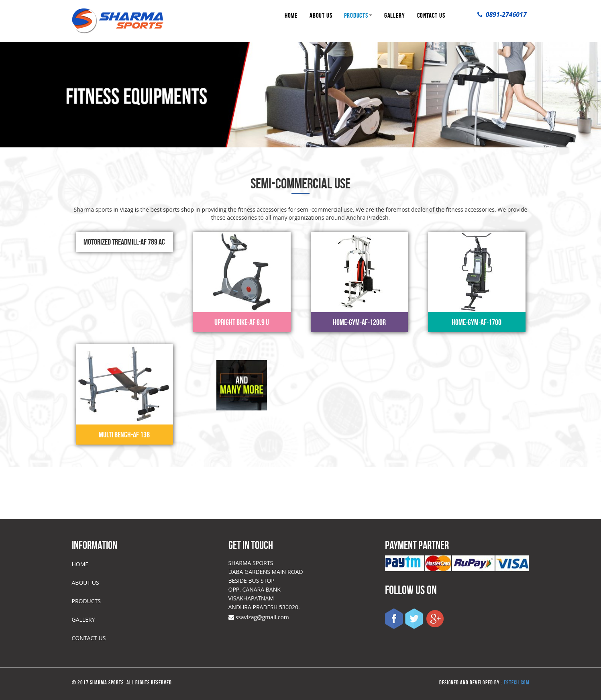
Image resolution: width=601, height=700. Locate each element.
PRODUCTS (358, 15)
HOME (291, 15)
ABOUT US (321, 15)
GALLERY (395, 15)
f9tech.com (517, 682)
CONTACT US (431, 15)
